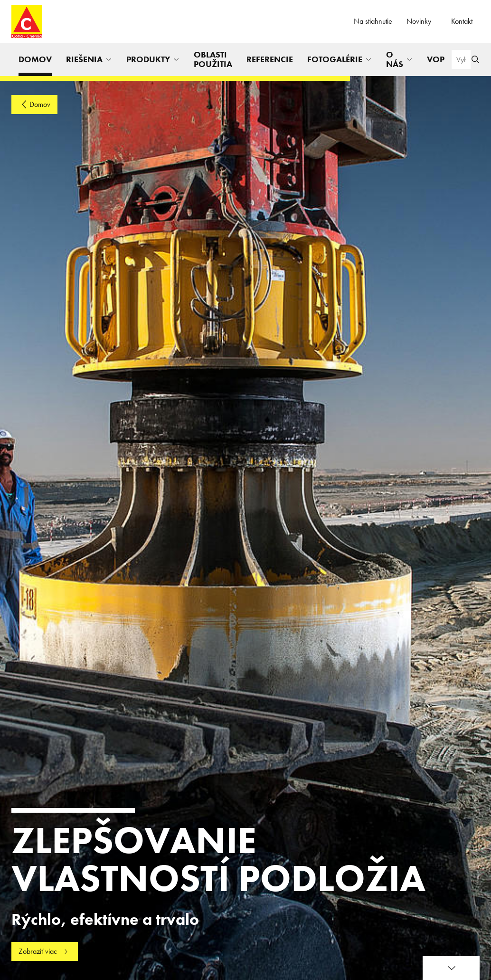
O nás (395, 59)
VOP (436, 59)
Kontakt (462, 21)
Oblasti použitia (213, 59)
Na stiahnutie (373, 21)
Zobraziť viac (38, 951)
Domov (35, 59)
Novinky (419, 21)
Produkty (148, 59)
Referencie (270, 59)
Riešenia (84, 59)
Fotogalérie (335, 59)
